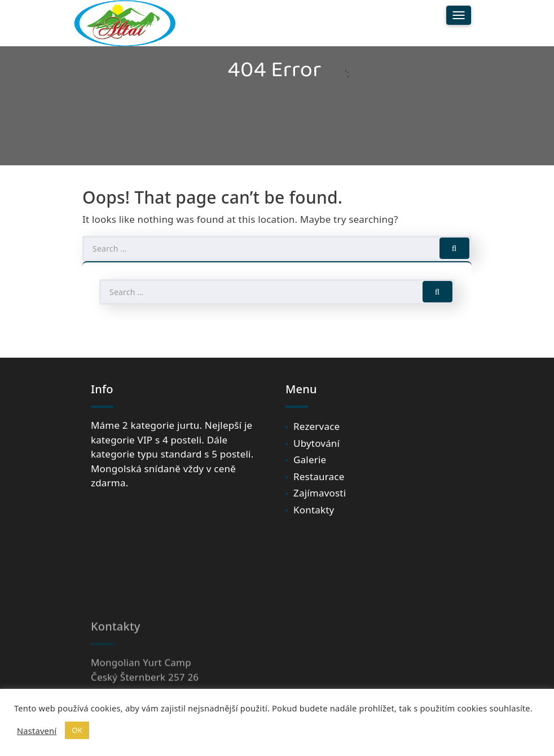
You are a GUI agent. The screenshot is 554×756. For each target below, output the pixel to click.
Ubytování (316, 443)
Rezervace (316, 426)
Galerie (310, 460)
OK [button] (77, 730)
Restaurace (319, 476)
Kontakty (314, 510)
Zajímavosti (320, 493)
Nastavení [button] (37, 731)
